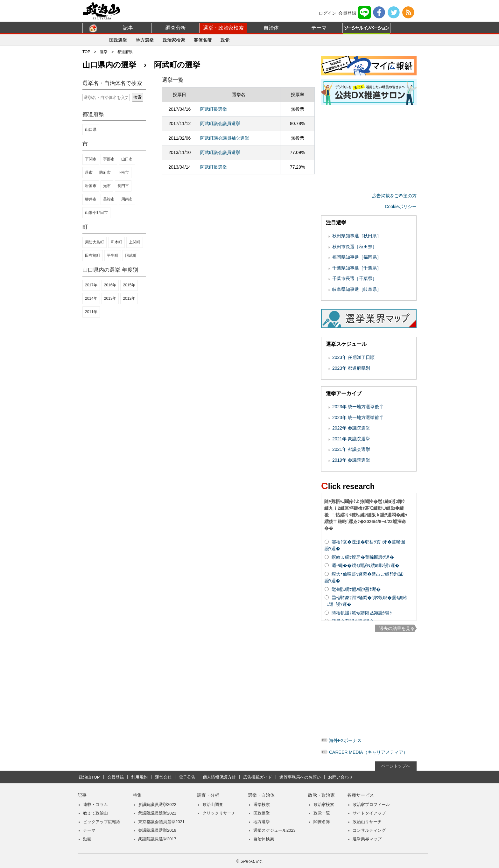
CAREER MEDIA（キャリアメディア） (368, 752)
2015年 (129, 285)
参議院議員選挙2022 (157, 805)
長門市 (123, 186)
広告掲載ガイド (258, 777)
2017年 (91, 285)
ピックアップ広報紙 (102, 822)
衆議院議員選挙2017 (157, 839)
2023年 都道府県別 (351, 368)
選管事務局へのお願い (300, 777)
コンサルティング (369, 830)
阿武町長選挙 (214, 109)
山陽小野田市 (96, 213)
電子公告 (187, 777)
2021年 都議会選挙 (351, 449)
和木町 (116, 242)
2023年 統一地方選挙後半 (358, 407)
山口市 (127, 159)
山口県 (91, 129)
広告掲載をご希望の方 (394, 196)
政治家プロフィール (371, 805)
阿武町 (131, 255)
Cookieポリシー (401, 206)
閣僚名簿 (203, 40)
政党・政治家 (321, 795)
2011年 (91, 312)
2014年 (91, 298)
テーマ (319, 28)
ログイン (327, 13)
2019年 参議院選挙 (351, 460)
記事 (128, 28)
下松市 (123, 172)
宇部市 (109, 159)
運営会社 (163, 777)
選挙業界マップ (367, 839)
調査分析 (176, 28)
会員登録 (347, 13)
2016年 (110, 285)
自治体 (271, 28)
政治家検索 (174, 40)
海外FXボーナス (345, 740)
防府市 (105, 172)
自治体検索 (264, 839)
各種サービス (361, 795)
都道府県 (125, 52)
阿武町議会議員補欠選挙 (225, 138)
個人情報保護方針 (219, 777)
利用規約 (139, 777)
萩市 (89, 172)
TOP (86, 52)
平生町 (113, 255)
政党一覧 (322, 813)
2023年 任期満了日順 (353, 357)
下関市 (91, 159)
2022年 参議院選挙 (351, 428)
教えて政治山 (95, 813)
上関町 (135, 242)
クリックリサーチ (219, 813)
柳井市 (91, 199)
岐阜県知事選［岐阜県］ (357, 289)
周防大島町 (95, 242)
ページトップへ (396, 766)
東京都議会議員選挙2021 (161, 822)
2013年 (110, 298)
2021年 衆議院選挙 (351, 439)
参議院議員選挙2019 (157, 830)
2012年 (129, 298)
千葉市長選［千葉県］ (355, 278)
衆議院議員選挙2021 (157, 813)
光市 (107, 186)
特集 (137, 795)
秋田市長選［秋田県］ (355, 247)
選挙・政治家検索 (223, 28)
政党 (225, 40)
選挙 (104, 52)
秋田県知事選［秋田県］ (357, 236)
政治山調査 (213, 805)
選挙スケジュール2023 (274, 830)
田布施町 (93, 255)
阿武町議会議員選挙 (220, 123)
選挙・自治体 (261, 795)
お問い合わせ (341, 777)
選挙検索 (262, 805)
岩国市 (91, 186)
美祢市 (109, 199)
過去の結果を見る (397, 628)
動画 (87, 839)
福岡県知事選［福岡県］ (357, 257)
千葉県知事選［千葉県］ (357, 268)
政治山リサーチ (367, 822)
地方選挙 (145, 40)
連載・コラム (95, 805)
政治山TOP (89, 777)
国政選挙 (118, 40)
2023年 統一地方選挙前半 (358, 417)
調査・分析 (208, 795)
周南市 (127, 199)
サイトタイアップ (369, 813)
